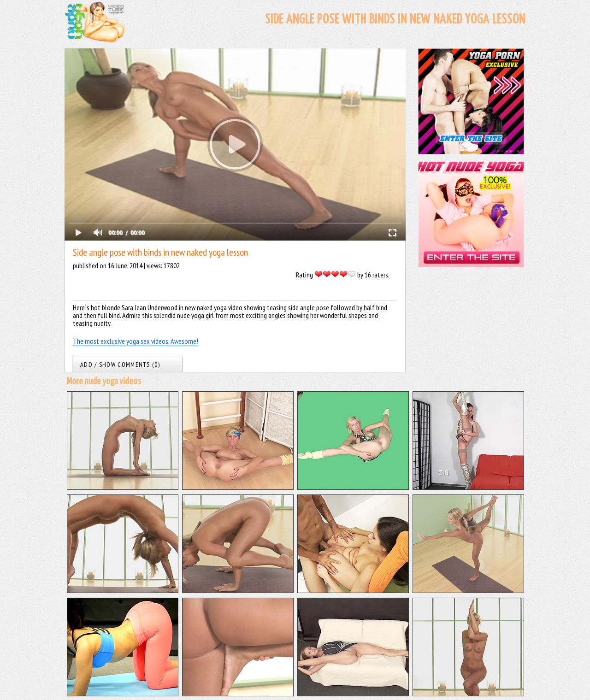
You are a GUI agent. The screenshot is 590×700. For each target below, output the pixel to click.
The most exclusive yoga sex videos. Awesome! (136, 341)
